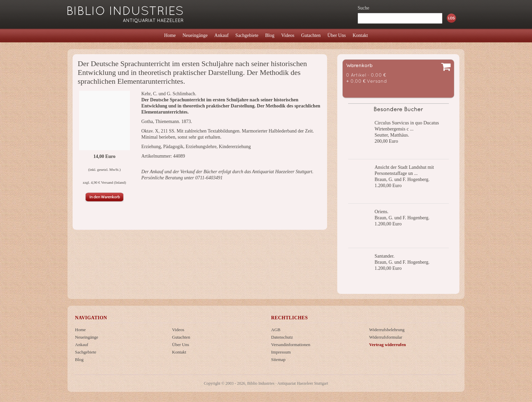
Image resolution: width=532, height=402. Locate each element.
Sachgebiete (86, 352)
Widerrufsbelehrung (387, 330)
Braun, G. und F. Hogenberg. (402, 179)
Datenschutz (282, 337)
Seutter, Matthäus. (392, 135)
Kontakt (179, 352)
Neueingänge (87, 337)
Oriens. (382, 212)
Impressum (281, 352)
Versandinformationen (291, 345)
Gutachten (181, 337)
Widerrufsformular (386, 337)
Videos (178, 330)
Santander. (385, 256)
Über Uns (180, 345)
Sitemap (278, 359)
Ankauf (82, 345)
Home (80, 330)
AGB (276, 330)
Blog (79, 359)
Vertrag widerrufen (387, 345)
